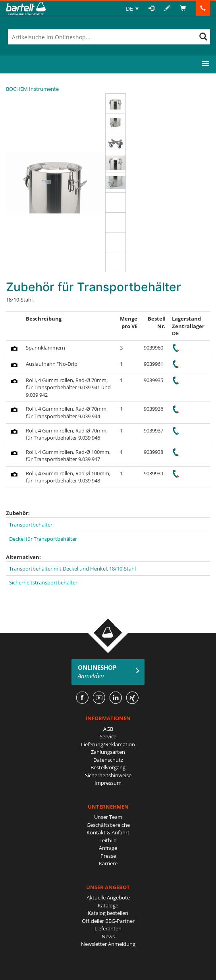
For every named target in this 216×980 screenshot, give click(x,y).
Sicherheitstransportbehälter (43, 582)
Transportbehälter (31, 525)
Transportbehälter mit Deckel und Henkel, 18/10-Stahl (72, 569)
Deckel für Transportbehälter (43, 539)
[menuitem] (132, 9)
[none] (132, 9)
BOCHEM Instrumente (32, 89)
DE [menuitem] (129, 9)
